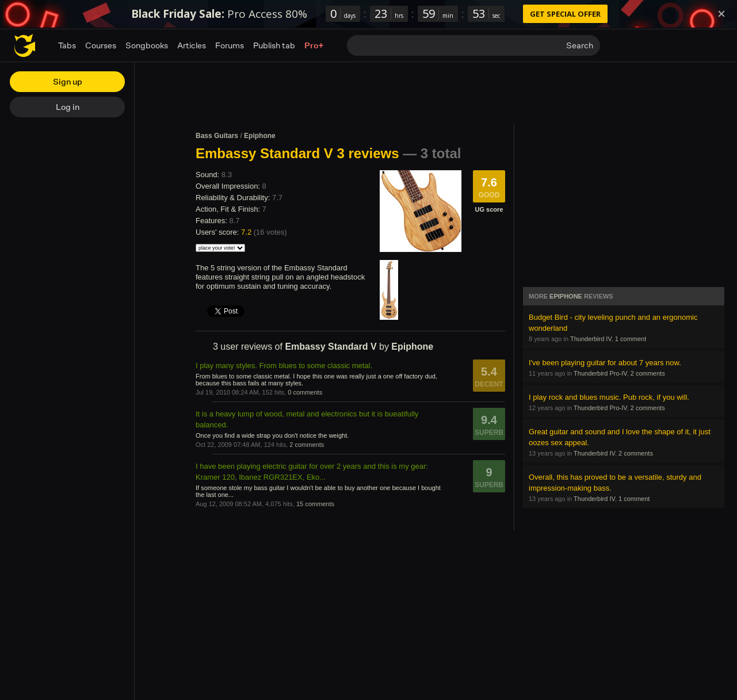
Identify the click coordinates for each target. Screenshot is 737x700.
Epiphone (260, 136)
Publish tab (274, 45)
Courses (101, 45)
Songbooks (147, 45)
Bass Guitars (217, 136)
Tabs (67, 45)
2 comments (307, 445)
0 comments (305, 392)
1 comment (631, 339)
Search (580, 45)
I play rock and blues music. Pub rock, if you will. (609, 397)
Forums (230, 45)
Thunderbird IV (591, 339)
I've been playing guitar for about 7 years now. (605, 363)
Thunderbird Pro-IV (600, 373)
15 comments (315, 504)
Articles (192, 45)
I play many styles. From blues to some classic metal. (284, 366)
